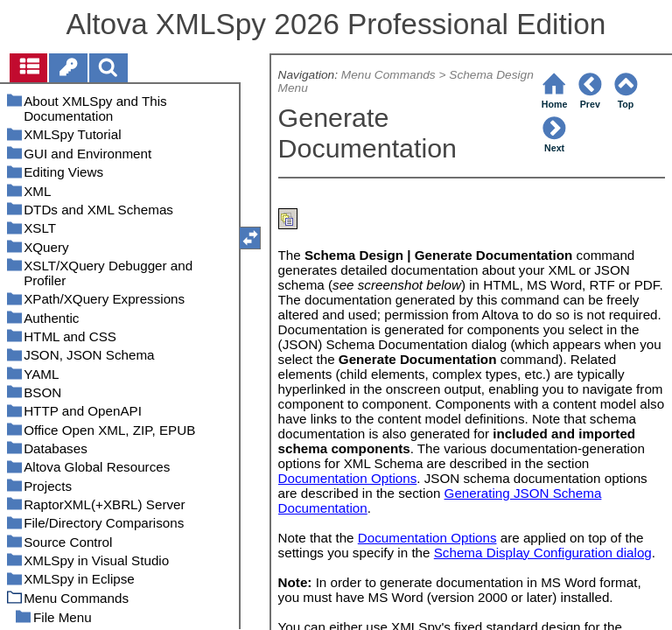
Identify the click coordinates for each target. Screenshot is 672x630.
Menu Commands (388, 75)
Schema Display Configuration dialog (543, 553)
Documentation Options (348, 478)
